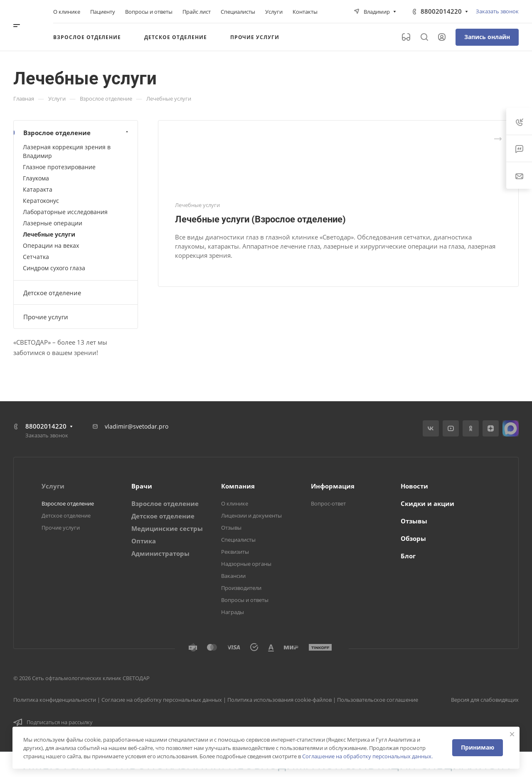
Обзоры (413, 538)
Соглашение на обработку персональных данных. (367, 756)
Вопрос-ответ (328, 503)
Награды (233, 612)
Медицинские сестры (167, 528)
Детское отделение (52, 293)
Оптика (144, 541)
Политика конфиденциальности (55, 700)
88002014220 (441, 11)
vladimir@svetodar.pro (137, 426)
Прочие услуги (46, 317)
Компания (238, 486)
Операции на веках (51, 245)
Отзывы (231, 528)
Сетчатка (36, 257)
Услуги (53, 486)
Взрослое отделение (77, 133)
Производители (241, 588)
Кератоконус (41, 201)
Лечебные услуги (49, 234)
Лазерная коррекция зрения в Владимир (67, 151)
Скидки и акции (427, 503)
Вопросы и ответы (245, 600)
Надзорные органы (246, 564)
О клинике (235, 503)
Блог (408, 556)
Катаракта (38, 189)
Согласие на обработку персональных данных (162, 700)
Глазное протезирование (59, 167)
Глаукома (36, 178)
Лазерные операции (53, 223)
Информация (333, 486)
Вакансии (233, 576)
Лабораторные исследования (65, 212)
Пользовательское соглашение (378, 700)
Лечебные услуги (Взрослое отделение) (260, 219)
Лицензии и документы (251, 516)
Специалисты (238, 540)
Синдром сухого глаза (54, 268)
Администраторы (160, 553)
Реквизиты (235, 552)
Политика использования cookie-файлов (280, 700)
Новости (414, 486)
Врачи (142, 486)
